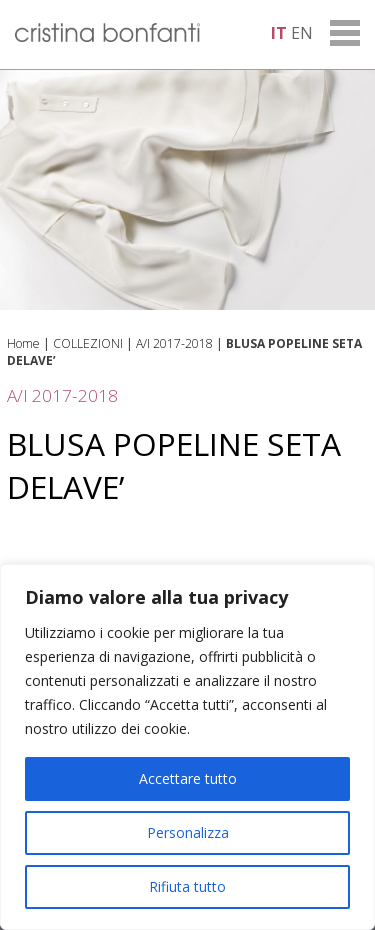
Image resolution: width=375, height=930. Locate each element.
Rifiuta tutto (187, 886)
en (302, 33)
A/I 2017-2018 (174, 343)
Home (23, 343)
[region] (187, 747)
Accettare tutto (188, 778)
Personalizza (188, 832)
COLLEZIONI (88, 343)
